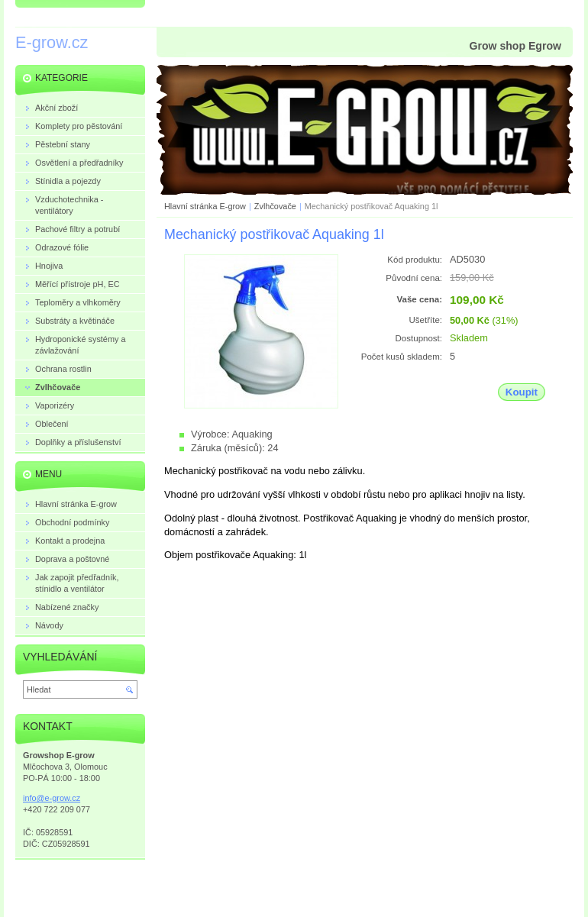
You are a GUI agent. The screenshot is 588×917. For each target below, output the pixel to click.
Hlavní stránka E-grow (205, 206)
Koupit (522, 392)
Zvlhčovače (275, 206)
